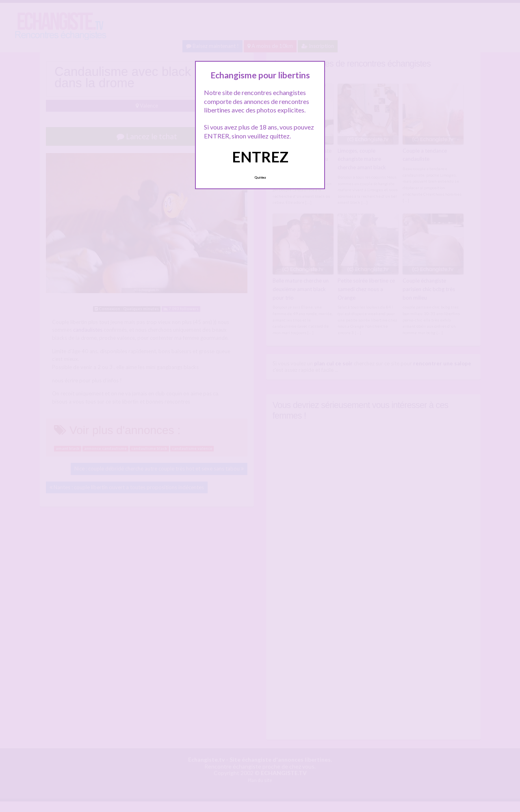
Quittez (260, 177)
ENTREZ (260, 157)
